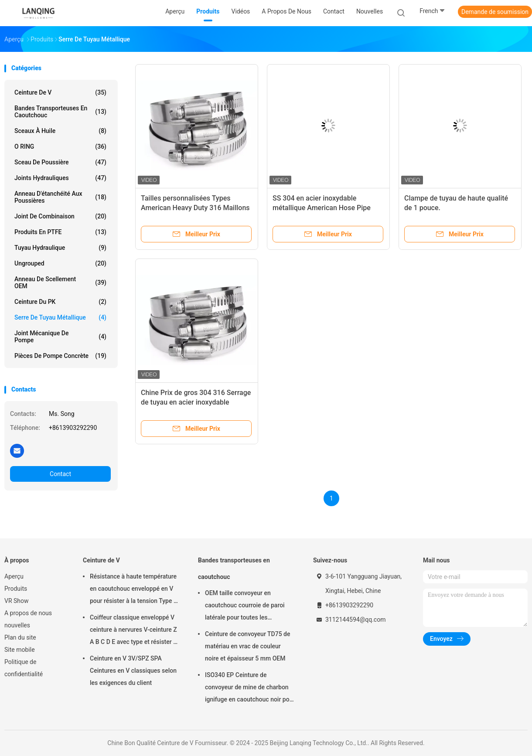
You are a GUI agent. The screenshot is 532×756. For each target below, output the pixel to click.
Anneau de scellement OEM (60, 283)
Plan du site (20, 637)
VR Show (17, 601)
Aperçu (14, 576)
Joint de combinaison (60, 216)
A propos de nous (28, 613)
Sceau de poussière (60, 162)
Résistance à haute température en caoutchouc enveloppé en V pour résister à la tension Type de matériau (135, 590)
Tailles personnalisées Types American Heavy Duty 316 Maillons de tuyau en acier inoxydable (195, 208)
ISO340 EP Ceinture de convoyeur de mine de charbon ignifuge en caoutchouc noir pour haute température (250, 688)
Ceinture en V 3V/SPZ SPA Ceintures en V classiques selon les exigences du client (133, 671)
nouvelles (17, 625)
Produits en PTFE (60, 232)
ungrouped (60, 263)
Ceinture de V (60, 92)
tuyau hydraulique (60, 248)
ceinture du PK (60, 302)
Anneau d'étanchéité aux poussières (60, 197)
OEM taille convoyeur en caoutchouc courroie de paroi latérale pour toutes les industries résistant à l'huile (245, 606)
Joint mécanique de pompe (60, 337)
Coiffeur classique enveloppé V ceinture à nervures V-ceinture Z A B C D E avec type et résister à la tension (133, 631)
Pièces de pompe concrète (60, 356)
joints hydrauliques (60, 178)
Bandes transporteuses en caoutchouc (60, 112)
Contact (60, 474)
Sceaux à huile (60, 131)
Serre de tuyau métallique (60, 317)
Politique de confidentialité (24, 668)
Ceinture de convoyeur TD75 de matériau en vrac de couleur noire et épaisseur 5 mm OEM (247, 646)
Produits (16, 589)
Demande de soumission (495, 12)
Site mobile (20, 650)
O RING (60, 146)
